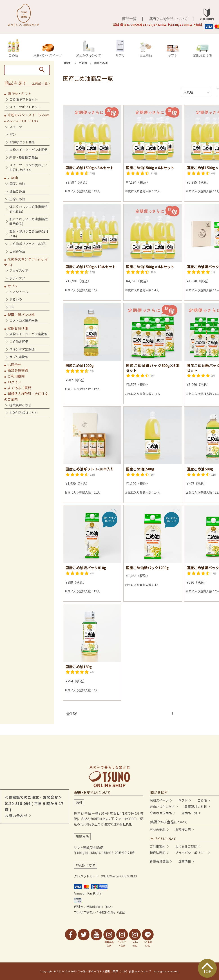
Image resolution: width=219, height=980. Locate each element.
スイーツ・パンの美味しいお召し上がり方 (28, 167)
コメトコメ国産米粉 (24, 320)
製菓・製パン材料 (21, 315)
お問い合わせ (16, 816)
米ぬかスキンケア (89, 49)
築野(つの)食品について (169, 19)
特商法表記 (158, 853)
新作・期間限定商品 (24, 157)
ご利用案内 (16, 376)
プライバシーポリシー (191, 853)
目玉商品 (146, 50)
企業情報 (185, 861)
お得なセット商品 (22, 142)
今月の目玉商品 (161, 813)
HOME (68, 63)
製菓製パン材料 (196, 807)
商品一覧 (129, 19)
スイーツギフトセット (25, 107)
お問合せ (14, 365)
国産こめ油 (101, 63)
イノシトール (19, 292)
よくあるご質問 (19, 388)
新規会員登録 (18, 370)
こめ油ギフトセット (24, 99)
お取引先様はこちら (24, 413)
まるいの (16, 299)
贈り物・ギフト (19, 93)
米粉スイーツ (159, 800)
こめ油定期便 (19, 342)
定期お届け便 (202, 51)
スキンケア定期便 (22, 349)
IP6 (12, 307)
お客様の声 (183, 829)
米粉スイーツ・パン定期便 (28, 150)
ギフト (173, 51)
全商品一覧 (40, 83)
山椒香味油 (17, 251)
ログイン (14, 382)
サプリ (120, 48)
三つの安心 (158, 829)
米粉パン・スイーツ (48, 50)
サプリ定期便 (19, 357)
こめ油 (13, 48)
